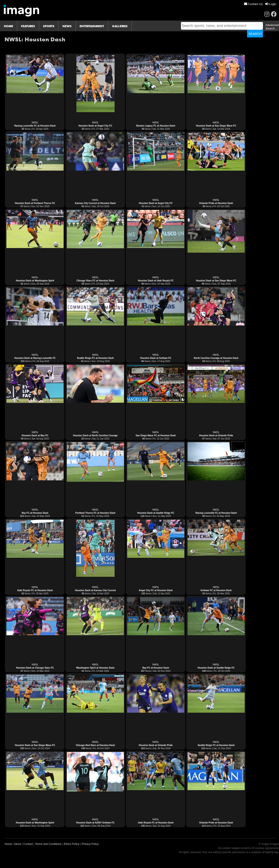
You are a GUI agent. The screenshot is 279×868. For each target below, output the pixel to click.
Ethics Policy (72, 844)
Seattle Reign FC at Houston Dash (95, 358)
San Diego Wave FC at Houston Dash (156, 435)
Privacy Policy (90, 844)
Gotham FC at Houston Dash (216, 590)
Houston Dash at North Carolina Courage (95, 435)
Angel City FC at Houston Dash (156, 590)
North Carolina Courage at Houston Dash (216, 358)
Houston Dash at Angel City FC (95, 126)
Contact (28, 844)
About (17, 844)
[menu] (260, 4)
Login (271, 4)
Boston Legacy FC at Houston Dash (156, 126)
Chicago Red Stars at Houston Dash (95, 745)
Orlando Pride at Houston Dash (216, 203)
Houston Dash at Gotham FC (156, 358)
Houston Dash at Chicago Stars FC (35, 668)
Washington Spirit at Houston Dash (95, 668)
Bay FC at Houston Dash (35, 513)
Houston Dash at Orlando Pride (216, 435)
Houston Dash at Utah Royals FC (156, 281)
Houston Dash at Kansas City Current (95, 590)
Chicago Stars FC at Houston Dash (95, 281)
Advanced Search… (272, 27)
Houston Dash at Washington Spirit (35, 281)
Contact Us (253, 4)
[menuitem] (253, 4)
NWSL (35, 123)
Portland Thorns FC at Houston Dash (95, 513)
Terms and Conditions (48, 844)
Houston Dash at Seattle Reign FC (156, 513)
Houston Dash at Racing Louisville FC (35, 358)
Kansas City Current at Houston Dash (95, 203)
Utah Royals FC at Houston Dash (35, 590)
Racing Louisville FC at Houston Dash (35, 126)
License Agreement (267, 848)
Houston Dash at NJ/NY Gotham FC (95, 823)
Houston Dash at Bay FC (35, 435)
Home (8, 844)
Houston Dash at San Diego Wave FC (216, 126)
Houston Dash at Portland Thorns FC (35, 203)
